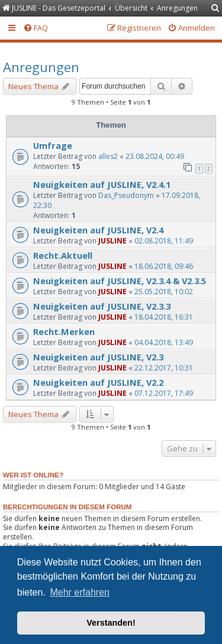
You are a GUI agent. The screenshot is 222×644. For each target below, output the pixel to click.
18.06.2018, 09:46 (164, 266)
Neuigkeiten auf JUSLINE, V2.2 (98, 382)
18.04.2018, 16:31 (164, 317)
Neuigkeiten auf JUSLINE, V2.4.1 (102, 184)
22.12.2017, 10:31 (164, 368)
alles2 (108, 156)
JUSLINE (112, 241)
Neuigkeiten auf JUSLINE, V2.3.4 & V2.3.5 (120, 281)
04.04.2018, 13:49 (164, 342)
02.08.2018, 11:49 (164, 241)
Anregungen (41, 67)
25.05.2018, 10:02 (164, 292)
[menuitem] (215, 9)
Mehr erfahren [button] (80, 592)
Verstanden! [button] (111, 623)
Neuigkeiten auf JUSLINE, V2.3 (98, 357)
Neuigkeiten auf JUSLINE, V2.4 (98, 230)
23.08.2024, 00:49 (155, 156)
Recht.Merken (64, 331)
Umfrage (53, 145)
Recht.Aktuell (63, 255)
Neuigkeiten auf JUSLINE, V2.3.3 (102, 306)
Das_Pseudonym (126, 195)
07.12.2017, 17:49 (164, 393)
